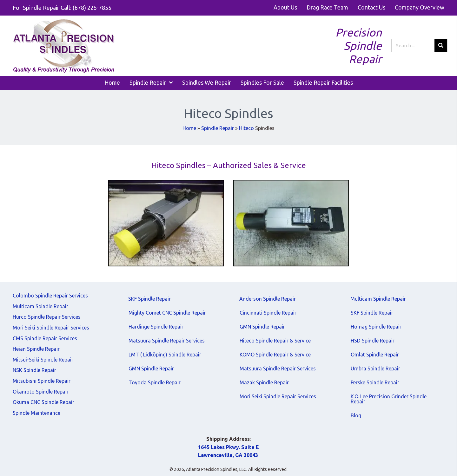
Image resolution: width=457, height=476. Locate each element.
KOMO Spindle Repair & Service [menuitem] (275, 355)
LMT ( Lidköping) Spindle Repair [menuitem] (165, 355)
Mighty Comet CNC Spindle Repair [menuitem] (167, 313)
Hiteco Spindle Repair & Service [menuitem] (275, 341)
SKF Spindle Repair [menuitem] (149, 299)
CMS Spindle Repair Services (45, 338)
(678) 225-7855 (92, 8)
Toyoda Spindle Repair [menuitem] (155, 382)
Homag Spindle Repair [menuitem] (376, 327)
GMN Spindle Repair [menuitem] (151, 368)
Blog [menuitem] (356, 415)
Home (189, 128)
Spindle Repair (218, 128)
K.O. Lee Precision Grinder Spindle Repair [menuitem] (389, 399)
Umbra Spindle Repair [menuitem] (375, 368)
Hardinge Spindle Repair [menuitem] (156, 327)
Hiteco (246, 128)
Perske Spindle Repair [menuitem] (375, 382)
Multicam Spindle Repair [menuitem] (378, 299)
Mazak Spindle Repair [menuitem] (264, 382)
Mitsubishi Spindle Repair (42, 381)
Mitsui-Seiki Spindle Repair (43, 360)
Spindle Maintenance (36, 413)
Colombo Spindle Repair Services (50, 296)
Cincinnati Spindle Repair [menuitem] (268, 313)
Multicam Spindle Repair (40, 306)
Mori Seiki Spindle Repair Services (51, 328)
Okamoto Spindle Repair (41, 392)
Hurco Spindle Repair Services (47, 317)
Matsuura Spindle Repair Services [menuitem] (167, 341)
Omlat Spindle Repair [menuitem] (375, 355)
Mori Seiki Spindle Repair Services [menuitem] (278, 396)
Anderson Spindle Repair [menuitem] (268, 299)
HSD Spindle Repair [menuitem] (373, 341)
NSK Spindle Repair (34, 370)
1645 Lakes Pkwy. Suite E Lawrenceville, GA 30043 (228, 451)
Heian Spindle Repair (36, 349)
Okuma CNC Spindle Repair (43, 402)
